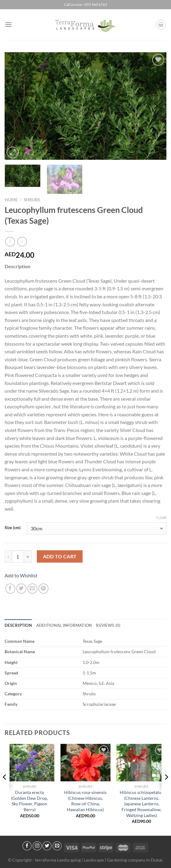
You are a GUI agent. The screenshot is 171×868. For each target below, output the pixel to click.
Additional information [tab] (64, 625)
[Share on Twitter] (21, 589)
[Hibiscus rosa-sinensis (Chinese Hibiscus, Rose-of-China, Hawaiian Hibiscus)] (85, 763)
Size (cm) (13, 528)
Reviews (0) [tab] (108, 625)
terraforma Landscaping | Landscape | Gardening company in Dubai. (99, 860)
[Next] (155, 106)
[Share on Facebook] (10, 589)
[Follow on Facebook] (27, 846)
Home (11, 200)
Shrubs (32, 200)
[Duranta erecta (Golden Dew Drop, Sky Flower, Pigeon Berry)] (30, 763)
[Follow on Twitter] (47, 846)
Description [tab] (18, 625)
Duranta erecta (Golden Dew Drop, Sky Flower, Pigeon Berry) (29, 801)
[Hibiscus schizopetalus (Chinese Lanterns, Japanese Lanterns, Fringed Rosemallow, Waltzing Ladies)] (141, 763)
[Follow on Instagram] (37, 846)
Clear (161, 518)
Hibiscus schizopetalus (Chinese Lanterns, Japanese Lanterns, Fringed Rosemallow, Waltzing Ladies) (141, 804)
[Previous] (16, 106)
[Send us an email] (57, 846)
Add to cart (60, 556)
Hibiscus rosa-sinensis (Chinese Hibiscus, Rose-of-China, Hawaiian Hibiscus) (85, 801)
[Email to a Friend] (32, 589)
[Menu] (8, 24)
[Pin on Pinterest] (43, 589)
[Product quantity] (18, 556)
